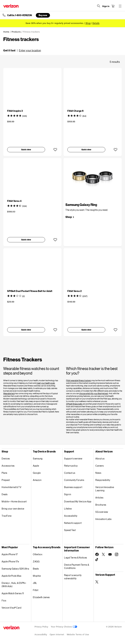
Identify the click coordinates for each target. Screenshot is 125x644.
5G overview (102, 512)
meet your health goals (46, 383)
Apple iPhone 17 (10, 554)
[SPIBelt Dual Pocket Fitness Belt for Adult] (30, 291)
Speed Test (70, 530)
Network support (73, 523)
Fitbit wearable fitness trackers (79, 380)
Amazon (37, 480)
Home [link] (6, 32)
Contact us (70, 473)
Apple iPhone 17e (10, 561)
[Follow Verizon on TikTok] (97, 560)
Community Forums (74, 480)
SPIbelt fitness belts (74, 404)
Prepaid (6, 480)
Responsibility (103, 480)
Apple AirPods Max (12, 576)
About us (100, 459)
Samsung (38, 459)
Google (37, 473)
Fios (4, 600)
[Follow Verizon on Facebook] (97, 554)
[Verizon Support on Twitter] (97, 582)
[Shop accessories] (88, 23)
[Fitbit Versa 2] (74, 291)
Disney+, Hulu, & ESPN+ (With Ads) (14, 585)
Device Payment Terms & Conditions (77, 566)
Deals (5, 494)
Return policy (71, 466)
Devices (6, 459)
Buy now (43, 15)
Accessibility (71, 516)
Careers (100, 466)
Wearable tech (9, 393)
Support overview (73, 459)
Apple (36, 466)
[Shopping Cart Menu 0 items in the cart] (113, 6)
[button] (22, 50)
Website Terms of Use (78, 634)
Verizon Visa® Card (11, 608)
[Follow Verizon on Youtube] (110, 554)
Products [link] (16, 32)
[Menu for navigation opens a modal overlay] (120, 6)
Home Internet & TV (11, 487)
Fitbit (36, 590)
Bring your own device (13, 509)
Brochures (101, 505)
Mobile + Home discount (14, 501)
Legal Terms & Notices (76, 558)
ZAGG (36, 561)
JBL (35, 583)
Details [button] (96, 23)
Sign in (68, 494)
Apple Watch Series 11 (13, 593)
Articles (99, 498)
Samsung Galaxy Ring (81, 205)
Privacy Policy (41, 627)
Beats (36, 569)
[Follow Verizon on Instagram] (117, 554)
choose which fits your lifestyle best (94, 393)
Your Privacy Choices (64, 627)
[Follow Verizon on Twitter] (104, 554)
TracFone (7, 516)
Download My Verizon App (78, 501)
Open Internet (57, 634)
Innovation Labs (104, 519)
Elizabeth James (41, 597)
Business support (73, 487)
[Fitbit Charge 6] (76, 111)
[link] (70, 217)
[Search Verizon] (99, 6)
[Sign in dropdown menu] (106, 6)
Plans (4, 473)
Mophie (37, 576)
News (98, 473)
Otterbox (38, 554)
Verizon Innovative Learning (105, 489)
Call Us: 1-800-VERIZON (20, 15)
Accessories (8, 466)
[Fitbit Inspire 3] (15, 111)
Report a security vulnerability (73, 577)
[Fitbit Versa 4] (14, 201)
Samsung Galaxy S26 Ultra (15, 569)
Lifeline (68, 509)
